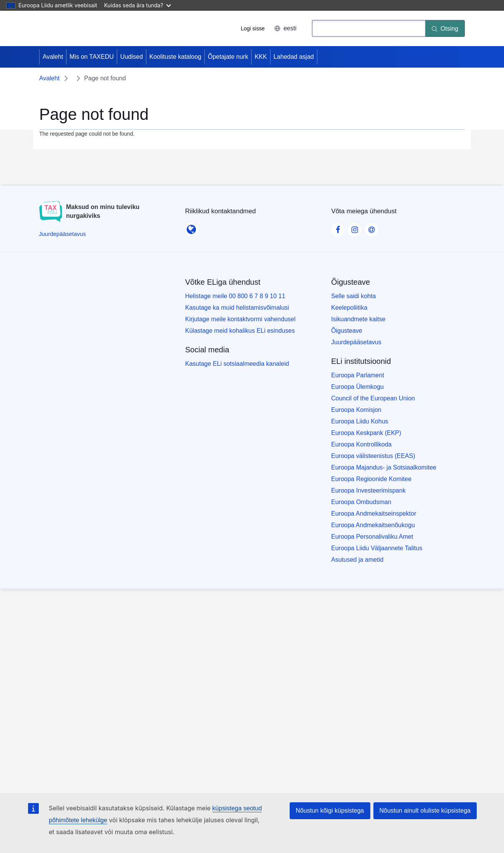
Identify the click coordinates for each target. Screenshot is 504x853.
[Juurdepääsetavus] (62, 234)
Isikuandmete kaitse (358, 319)
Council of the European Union (373, 398)
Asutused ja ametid (357, 560)
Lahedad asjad (294, 57)
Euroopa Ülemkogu (357, 387)
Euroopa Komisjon (356, 410)
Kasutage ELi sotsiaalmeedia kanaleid (237, 364)
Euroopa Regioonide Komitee (371, 479)
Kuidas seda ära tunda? (138, 5)
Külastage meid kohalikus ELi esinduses (240, 331)
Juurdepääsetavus (356, 342)
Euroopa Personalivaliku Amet (372, 537)
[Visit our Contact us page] (371, 227)
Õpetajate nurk (228, 57)
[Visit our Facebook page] (338, 227)
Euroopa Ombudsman (361, 502)
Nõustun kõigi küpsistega (330, 811)
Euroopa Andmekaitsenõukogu (373, 525)
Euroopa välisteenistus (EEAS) (373, 456)
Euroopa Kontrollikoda (361, 444)
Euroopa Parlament (358, 375)
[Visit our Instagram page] (355, 227)
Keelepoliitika (349, 308)
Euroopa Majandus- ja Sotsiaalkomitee (384, 467)
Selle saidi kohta (354, 296)
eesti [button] (285, 28)
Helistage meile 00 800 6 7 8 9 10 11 (235, 296)
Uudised (132, 57)
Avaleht (53, 57)
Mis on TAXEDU (92, 57)
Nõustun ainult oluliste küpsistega (425, 811)
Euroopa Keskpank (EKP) (366, 433)
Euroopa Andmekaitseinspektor (374, 514)
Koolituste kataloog (175, 57)
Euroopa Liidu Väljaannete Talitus (377, 548)
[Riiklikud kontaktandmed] (191, 227)
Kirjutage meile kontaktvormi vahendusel (240, 319)
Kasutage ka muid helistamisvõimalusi (237, 308)
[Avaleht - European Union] (68, 28)
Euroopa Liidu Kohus (360, 421)
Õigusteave (347, 331)
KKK (261, 57)
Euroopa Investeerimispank (368, 490)
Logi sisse (253, 28)
